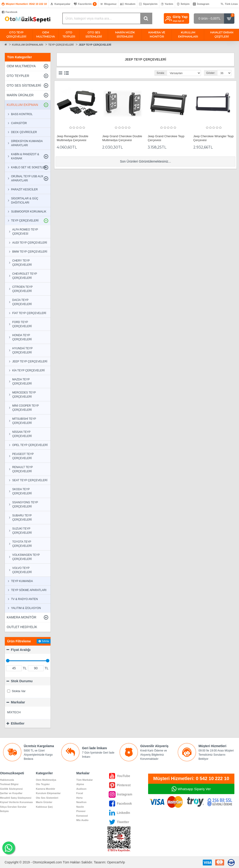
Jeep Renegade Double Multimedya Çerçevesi (73, 138)
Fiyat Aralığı (21, 650)
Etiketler (18, 723)
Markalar (18, 702)
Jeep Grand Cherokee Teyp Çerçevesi (166, 138)
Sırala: (161, 73)
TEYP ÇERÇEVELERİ (61, 45)
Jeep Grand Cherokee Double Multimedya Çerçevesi (122, 138)
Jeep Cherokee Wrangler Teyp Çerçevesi (214, 138)
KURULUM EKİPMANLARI (28, 45)
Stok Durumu (22, 681)
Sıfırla (45, 641)
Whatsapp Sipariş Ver (194, 789)
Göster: (211, 73)
